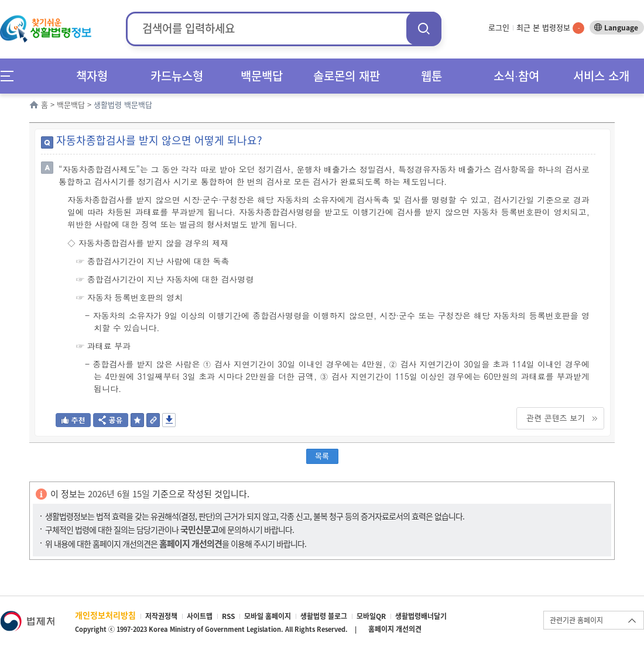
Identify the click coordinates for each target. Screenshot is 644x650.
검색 (424, 28)
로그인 (499, 27)
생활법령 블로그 (324, 616)
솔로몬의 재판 (347, 76)
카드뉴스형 (177, 76)
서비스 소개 (601, 76)
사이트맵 (200, 616)
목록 (322, 455)
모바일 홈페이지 (268, 616)
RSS (228, 616)
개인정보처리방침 (105, 615)
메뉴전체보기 (11, 76)
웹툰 (431, 76)
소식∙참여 (516, 76)
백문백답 (262, 76)
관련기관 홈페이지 (576, 620)
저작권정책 (161, 616)
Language (621, 27)
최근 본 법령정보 (550, 27)
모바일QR (371, 616)
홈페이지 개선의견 (395, 629)
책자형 (92, 76)
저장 (169, 420)
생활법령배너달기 (421, 616)
